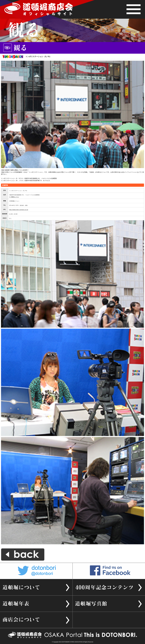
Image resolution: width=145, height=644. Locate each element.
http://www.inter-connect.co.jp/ (19, 210)
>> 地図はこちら (14, 197)
